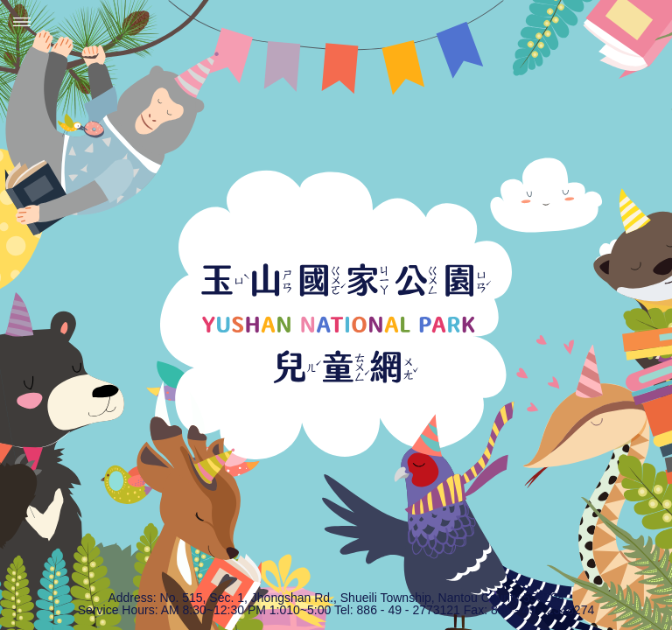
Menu (22, 22)
